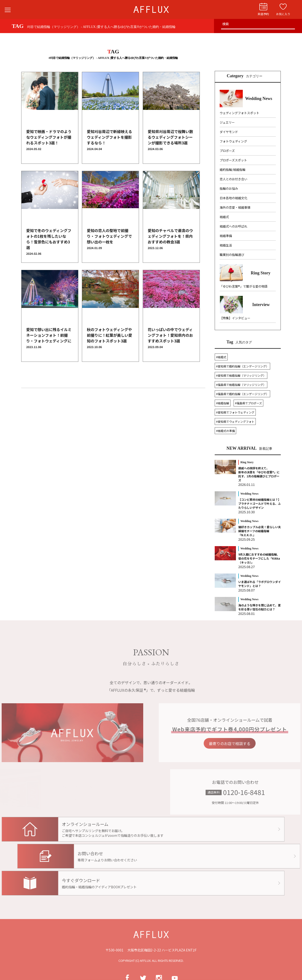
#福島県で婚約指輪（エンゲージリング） (242, 394)
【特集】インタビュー (235, 318)
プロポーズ (227, 151)
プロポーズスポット (233, 160)
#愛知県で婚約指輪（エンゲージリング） (242, 366)
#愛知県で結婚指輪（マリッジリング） (241, 375)
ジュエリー (227, 122)
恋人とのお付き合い (233, 179)
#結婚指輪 (223, 403)
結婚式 (224, 217)
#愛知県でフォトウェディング (235, 412)
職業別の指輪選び (232, 255)
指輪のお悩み (229, 188)
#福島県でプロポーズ (248, 403)
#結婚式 (221, 357)
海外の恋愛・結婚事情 (235, 207)
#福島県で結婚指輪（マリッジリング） (241, 385)
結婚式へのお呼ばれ (233, 226)
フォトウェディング (233, 141)
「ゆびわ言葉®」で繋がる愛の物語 (244, 286)
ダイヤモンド (229, 132)
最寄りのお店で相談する (245, 743)
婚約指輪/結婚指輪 (233, 170)
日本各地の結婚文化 (233, 198)
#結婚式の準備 (225, 431)
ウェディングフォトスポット (239, 113)
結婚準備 (226, 236)
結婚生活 (226, 245)
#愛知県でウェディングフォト (235, 421)
